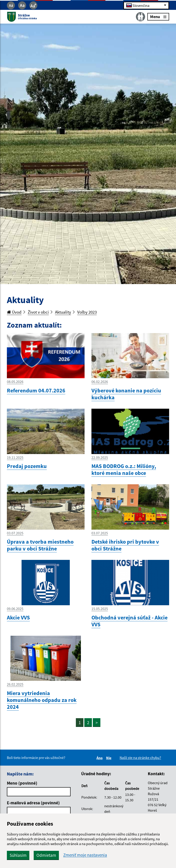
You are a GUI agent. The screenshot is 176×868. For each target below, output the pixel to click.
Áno (100, 758)
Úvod (14, 312)
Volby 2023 (87, 312)
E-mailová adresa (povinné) (33, 803)
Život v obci (38, 312)
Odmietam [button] (46, 855)
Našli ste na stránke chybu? (140, 758)
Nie (109, 758)
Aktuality (63, 312)
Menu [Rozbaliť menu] (158, 17)
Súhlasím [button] (18, 855)
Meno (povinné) (22, 783)
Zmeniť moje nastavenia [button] (85, 855)
